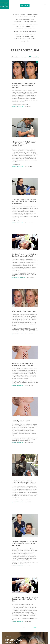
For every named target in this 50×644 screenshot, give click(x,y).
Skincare (32, 36)
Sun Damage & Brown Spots (20, 39)
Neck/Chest (25, 31)
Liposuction (16, 31)
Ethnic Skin (15, 24)
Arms (21, 17)
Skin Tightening (26, 36)
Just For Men (28, 26)
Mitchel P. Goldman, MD (18, 101)
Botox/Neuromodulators (24, 19)
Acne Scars (23, 14)
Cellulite (33, 19)
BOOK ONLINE (25, 6)
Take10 (28, 39)
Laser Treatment (28, 29)
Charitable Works (18, 22)
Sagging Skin (27, 34)
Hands (17, 26)
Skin (35, 34)
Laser (33, 26)
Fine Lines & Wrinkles (23, 24)
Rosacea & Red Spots (18, 34)
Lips (21, 31)
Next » (35, 575)
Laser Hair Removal (19, 29)
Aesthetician (29, 14)
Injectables (22, 26)
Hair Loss (35, 24)
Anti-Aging (17, 17)
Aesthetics (35, 14)
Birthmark (26, 17)
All (13, 14)
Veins (28, 41)
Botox (17, 19)
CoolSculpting (26, 22)
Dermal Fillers (33, 22)
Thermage (23, 41)
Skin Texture (19, 36)
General (30, 24)
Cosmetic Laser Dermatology (19, 257)
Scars (32, 34)
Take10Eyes (33, 39)
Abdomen (17, 14)
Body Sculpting (33, 17)
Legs (34, 29)
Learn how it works (9, 616)
